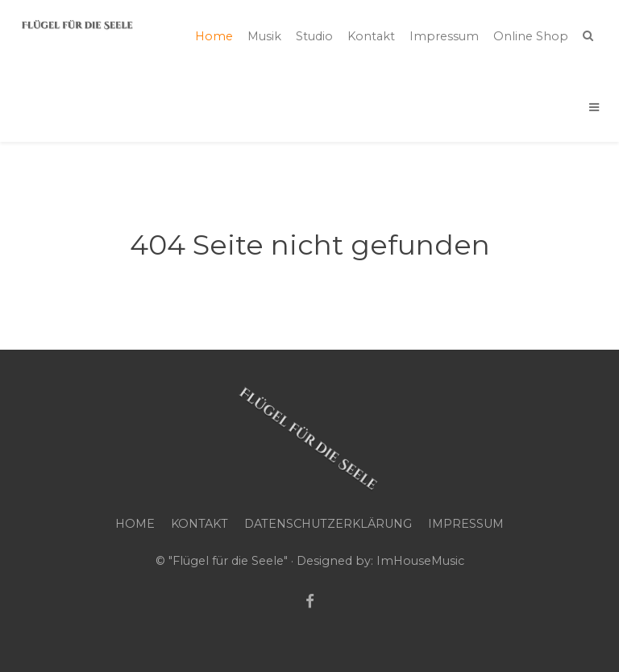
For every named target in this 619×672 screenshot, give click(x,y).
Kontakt (199, 524)
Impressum (466, 524)
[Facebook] (310, 602)
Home (135, 524)
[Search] (588, 35)
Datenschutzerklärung (328, 524)
